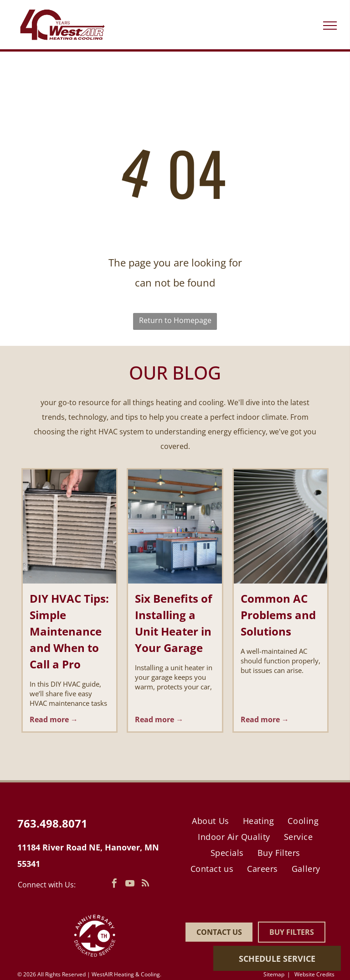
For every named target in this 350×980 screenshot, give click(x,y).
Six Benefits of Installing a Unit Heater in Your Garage (173, 623)
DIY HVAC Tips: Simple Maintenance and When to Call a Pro (69, 631)
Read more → (54, 719)
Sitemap (274, 974)
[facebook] (114, 884)
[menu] (330, 26)
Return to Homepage (175, 320)
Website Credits (314, 974)
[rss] (145, 884)
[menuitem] (210, 821)
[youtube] (130, 884)
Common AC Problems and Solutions (278, 615)
